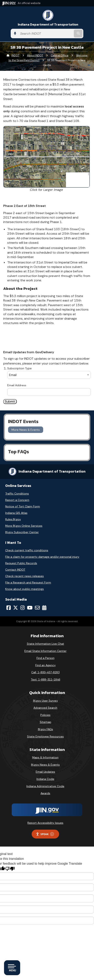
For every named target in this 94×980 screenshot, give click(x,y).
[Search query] (46, 34)
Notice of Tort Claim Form (23, 506)
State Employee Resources (45, 736)
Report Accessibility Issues (45, 823)
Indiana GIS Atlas (16, 513)
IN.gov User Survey (45, 701)
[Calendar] (44, 608)
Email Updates (45, 772)
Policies (45, 715)
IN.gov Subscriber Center (22, 532)
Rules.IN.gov (13, 519)
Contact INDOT (15, 570)
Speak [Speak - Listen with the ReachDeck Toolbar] (45, 834)
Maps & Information (45, 757)
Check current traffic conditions (27, 550)
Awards (45, 793)
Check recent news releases (25, 576)
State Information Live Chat (45, 644)
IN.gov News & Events (45, 765)
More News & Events (26, 430)
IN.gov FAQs (45, 729)
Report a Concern (17, 500)
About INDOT (35, 55)
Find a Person (45, 658)
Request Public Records (21, 563)
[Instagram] (22, 608)
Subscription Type (19, 368)
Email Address (17, 385)
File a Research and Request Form (28, 582)
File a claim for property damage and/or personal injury (42, 557)
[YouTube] (30, 608)
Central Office (60, 55)
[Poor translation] (10, 869)
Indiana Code (45, 779)
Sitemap (45, 722)
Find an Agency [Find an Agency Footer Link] (45, 665)
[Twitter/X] (16, 608)
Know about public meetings (25, 589)
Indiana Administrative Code (45, 786)
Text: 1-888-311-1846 (45, 679)
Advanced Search (45, 708)
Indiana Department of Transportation (48, 24)
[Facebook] (9, 608)
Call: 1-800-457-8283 (45, 672)
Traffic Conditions (17, 494)
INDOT (15, 55)
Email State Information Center (45, 651)
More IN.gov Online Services (24, 526)
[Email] (37, 608)
